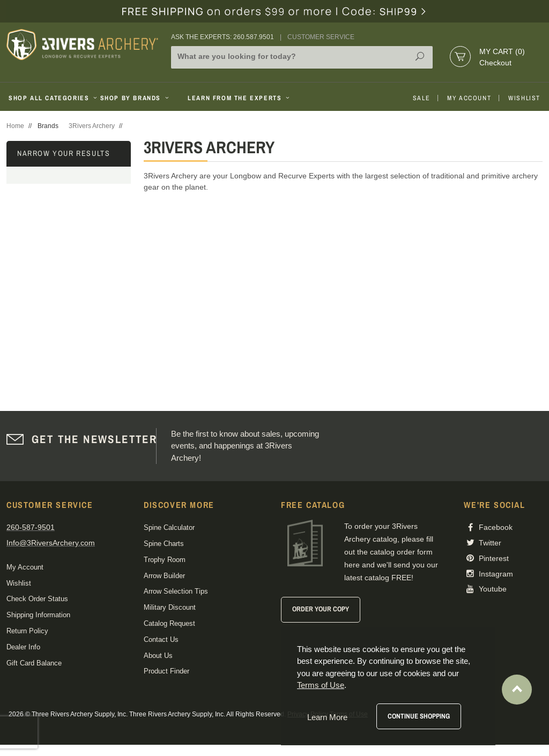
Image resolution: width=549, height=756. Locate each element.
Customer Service (321, 37)
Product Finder (166, 671)
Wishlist (524, 98)
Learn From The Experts (239, 98)
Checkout (495, 63)
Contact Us (161, 639)
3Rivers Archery (92, 126)
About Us (158, 656)
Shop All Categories (50, 98)
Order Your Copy (321, 609)
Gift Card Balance (34, 663)
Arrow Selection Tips (176, 591)
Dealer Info (23, 647)
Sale (421, 98)
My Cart (502, 51)
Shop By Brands (136, 98)
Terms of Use (321, 685)
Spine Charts (164, 544)
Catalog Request (169, 623)
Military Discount (170, 607)
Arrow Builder (164, 576)
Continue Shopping (419, 716)
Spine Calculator (169, 527)
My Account (469, 98)
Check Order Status (37, 599)
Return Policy (27, 631)
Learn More (327, 717)
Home (15, 126)
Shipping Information (38, 615)
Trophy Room (165, 560)
